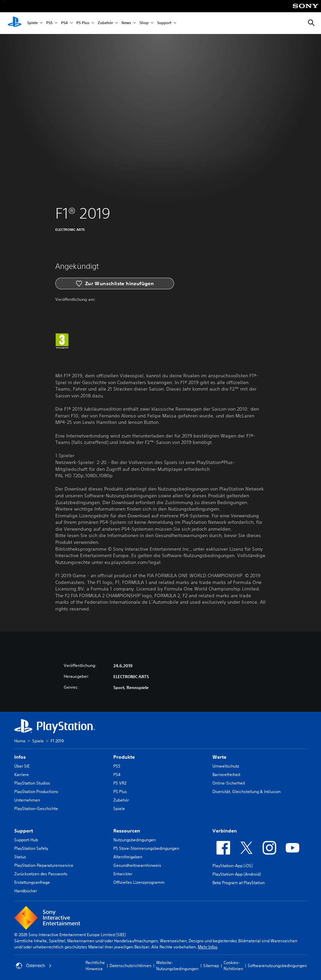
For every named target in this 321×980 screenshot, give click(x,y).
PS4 (64, 23)
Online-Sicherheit (229, 783)
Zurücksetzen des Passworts (41, 874)
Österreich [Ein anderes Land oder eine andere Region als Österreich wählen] (34, 966)
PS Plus (83, 23)
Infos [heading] (20, 757)
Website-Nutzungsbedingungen (177, 966)
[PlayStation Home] (15, 23)
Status (20, 857)
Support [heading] (24, 831)
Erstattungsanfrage (32, 882)
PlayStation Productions (36, 792)
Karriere (22, 775)
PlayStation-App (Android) (237, 874)
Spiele (32, 23)
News (126, 23)
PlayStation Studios (32, 783)
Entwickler (123, 874)
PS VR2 (120, 783)
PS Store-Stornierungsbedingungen (146, 848)
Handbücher (26, 891)
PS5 (49, 23)
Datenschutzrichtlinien (130, 966)
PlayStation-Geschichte (36, 809)
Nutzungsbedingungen (135, 840)
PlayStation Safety (31, 848)
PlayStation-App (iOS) (233, 866)
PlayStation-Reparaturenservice (44, 865)
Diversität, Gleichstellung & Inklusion (247, 792)
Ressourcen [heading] (127, 831)
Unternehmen (27, 800)
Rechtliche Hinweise (95, 966)
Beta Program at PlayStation (239, 883)
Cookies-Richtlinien (233, 966)
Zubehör (105, 23)
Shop (144, 23)
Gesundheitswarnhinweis (137, 865)
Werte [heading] (219, 757)
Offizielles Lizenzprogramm (139, 882)
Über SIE (22, 766)
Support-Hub (26, 840)
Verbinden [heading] (225, 831)
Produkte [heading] (124, 757)
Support (164, 23)
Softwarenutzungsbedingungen (277, 966)
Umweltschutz (226, 766)
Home (20, 741)
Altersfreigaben (128, 857)
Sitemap (211, 966)
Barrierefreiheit (226, 775)
